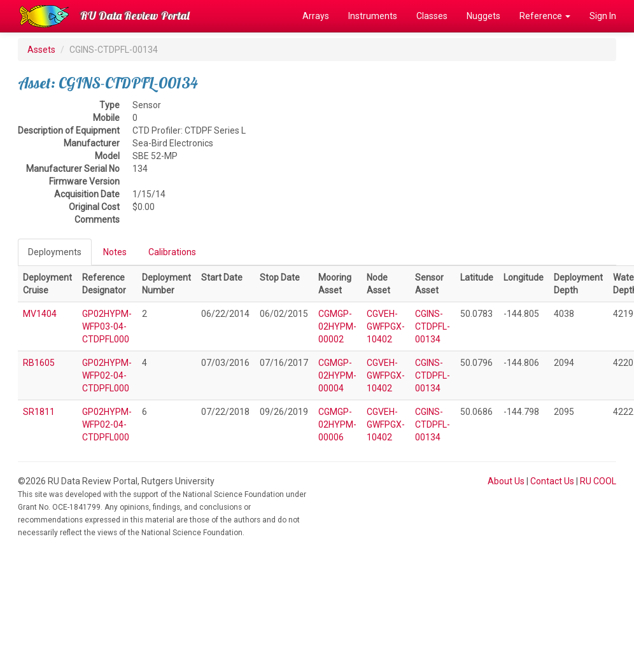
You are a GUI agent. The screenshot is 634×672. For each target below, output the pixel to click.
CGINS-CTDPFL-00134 (433, 326)
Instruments (373, 16)
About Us (506, 481)
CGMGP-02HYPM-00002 (337, 326)
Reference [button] (545, 16)
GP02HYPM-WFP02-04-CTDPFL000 (107, 375)
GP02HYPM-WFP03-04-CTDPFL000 (107, 326)
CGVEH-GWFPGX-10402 (386, 326)
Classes (432, 16)
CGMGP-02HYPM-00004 (337, 375)
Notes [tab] (115, 252)
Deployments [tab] (55, 252)
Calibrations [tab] (172, 252)
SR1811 (39, 412)
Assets (41, 50)
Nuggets (483, 16)
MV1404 (40, 314)
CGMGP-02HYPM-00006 (337, 424)
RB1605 (39, 363)
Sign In (603, 16)
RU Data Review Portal (135, 16)
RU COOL (598, 481)
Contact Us (552, 481)
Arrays (316, 16)
